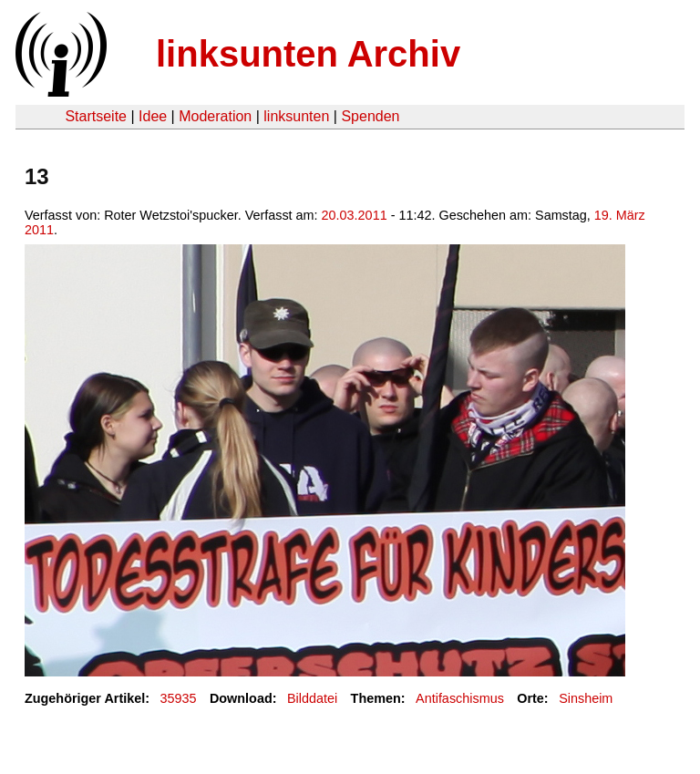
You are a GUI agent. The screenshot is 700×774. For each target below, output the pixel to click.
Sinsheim (586, 698)
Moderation (215, 116)
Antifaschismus (460, 698)
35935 (179, 698)
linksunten (296, 116)
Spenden (370, 116)
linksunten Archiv (308, 54)
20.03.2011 (355, 215)
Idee (153, 116)
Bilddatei (312, 698)
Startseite (96, 116)
